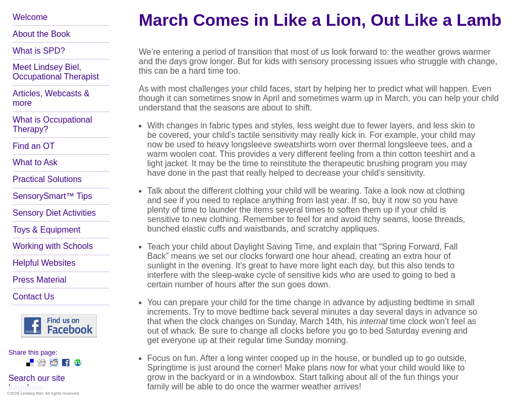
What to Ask (35, 162)
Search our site (37, 378)
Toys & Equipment (47, 230)
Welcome (30, 17)
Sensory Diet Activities (54, 213)
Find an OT (34, 146)
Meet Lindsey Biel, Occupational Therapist (56, 72)
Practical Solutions (47, 179)
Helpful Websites (44, 263)
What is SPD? (39, 51)
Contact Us (33, 297)
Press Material (39, 280)
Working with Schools (53, 246)
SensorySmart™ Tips (52, 196)
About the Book (41, 34)
